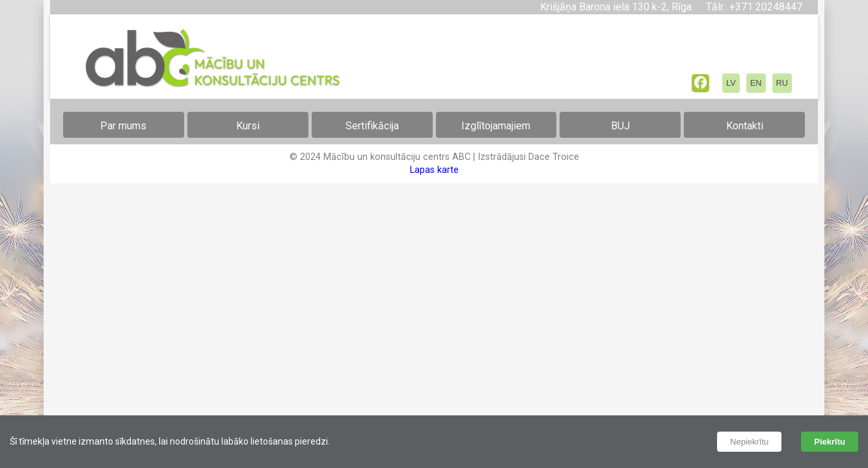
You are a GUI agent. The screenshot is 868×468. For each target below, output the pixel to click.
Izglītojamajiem (496, 126)
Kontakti (745, 126)
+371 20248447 (765, 7)
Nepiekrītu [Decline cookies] (749, 442)
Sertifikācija (372, 126)
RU (782, 83)
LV (731, 83)
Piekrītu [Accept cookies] (830, 442)
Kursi (248, 126)
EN (756, 83)
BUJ (620, 126)
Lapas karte (434, 170)
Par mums (123, 126)
